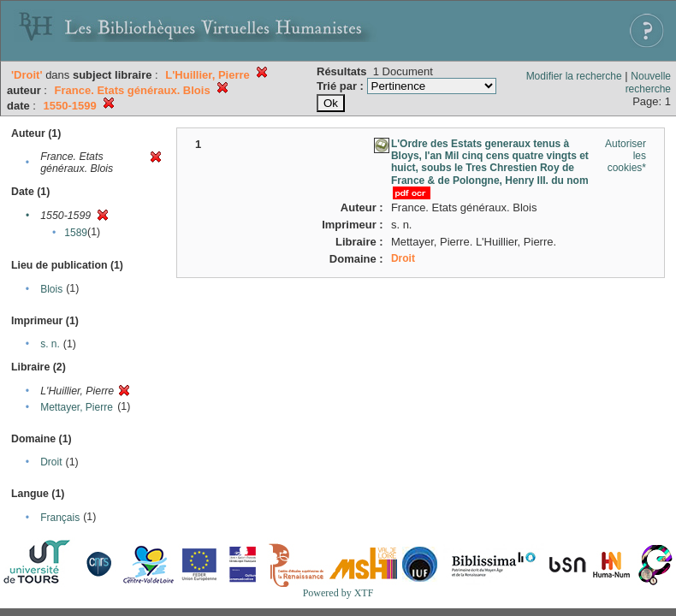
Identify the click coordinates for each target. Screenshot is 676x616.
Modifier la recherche (574, 76)
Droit (51, 462)
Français (60, 518)
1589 (76, 233)
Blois (51, 289)
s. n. (50, 344)
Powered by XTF (338, 593)
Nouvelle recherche (648, 83)
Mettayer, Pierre (77, 407)
